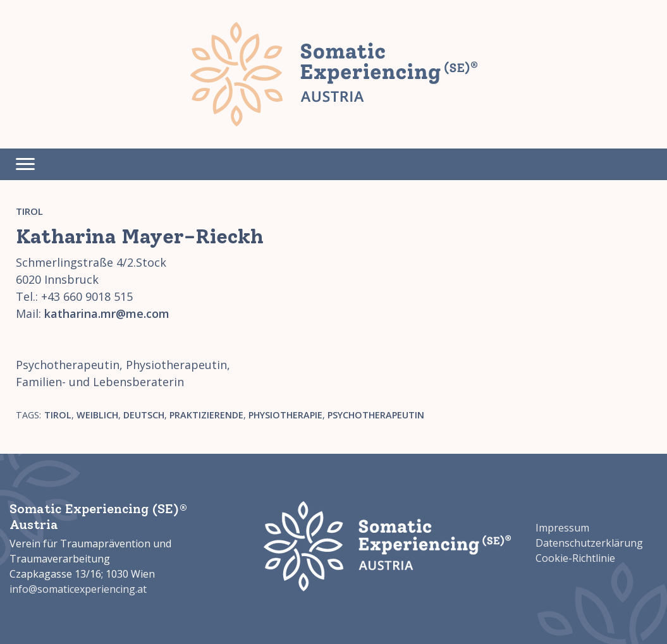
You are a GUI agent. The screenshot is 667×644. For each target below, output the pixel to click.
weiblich (97, 415)
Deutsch (144, 415)
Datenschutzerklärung (589, 543)
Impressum (562, 528)
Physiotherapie (285, 415)
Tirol (29, 211)
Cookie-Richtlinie (575, 558)
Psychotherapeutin (376, 415)
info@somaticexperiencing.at (78, 589)
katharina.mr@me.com (107, 313)
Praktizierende (206, 415)
